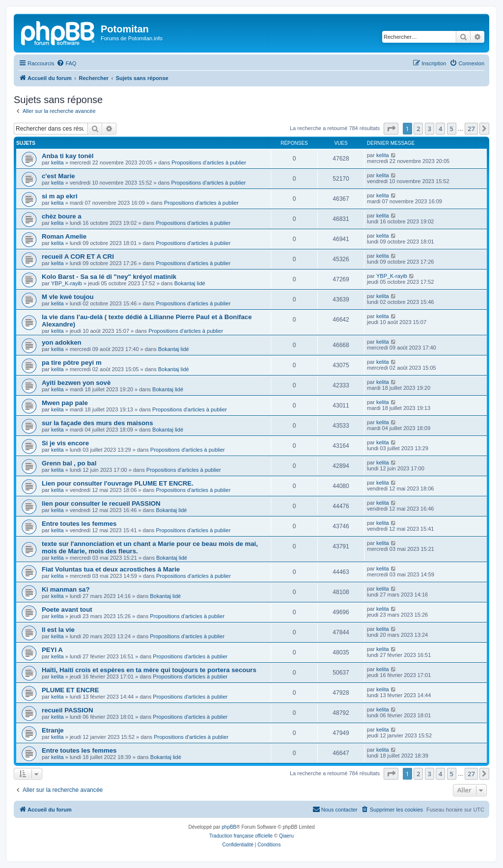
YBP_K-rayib (67, 283)
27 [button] (471, 129)
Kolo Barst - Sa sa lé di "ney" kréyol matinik (109, 277)
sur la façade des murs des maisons (98, 423)
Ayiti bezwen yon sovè (76, 383)
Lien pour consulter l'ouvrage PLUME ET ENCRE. (118, 483)
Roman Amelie (64, 236)
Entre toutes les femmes (79, 524)
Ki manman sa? (66, 589)
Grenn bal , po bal (69, 463)
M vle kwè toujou (68, 297)
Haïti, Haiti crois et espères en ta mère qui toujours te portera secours (149, 670)
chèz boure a (62, 216)
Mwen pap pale (65, 403)
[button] (391, 129)
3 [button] (430, 129)
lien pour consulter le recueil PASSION (101, 503)
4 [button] (440, 129)
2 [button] (418, 129)
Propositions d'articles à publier (209, 163)
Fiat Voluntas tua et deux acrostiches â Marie (111, 569)
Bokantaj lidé (190, 283)
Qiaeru (286, 836)
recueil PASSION (68, 710)
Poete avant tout (67, 610)
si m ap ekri (60, 196)
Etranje (53, 730)
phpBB (229, 827)
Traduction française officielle (241, 836)
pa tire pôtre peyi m (72, 363)
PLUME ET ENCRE (70, 690)
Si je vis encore (65, 443)
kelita (57, 163)
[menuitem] (66, 63)
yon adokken (62, 342)
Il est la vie (58, 630)
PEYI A (52, 650)
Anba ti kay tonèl (68, 156)
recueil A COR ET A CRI (78, 257)
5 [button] (452, 129)
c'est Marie (58, 176)
